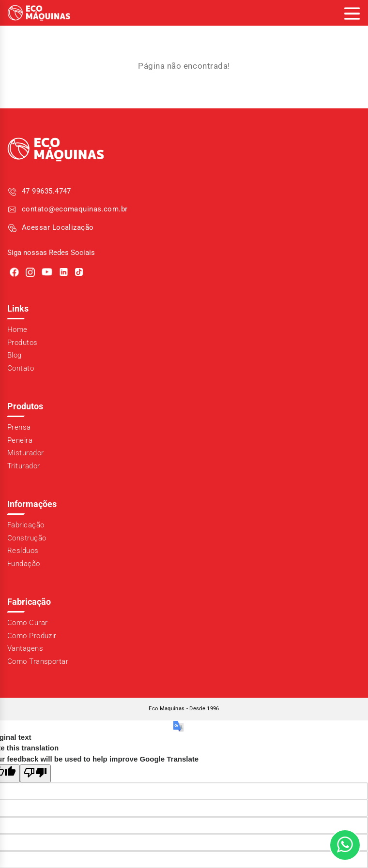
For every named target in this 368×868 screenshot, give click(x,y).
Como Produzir (32, 636)
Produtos (23, 343)
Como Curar (28, 623)
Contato (21, 368)
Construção (27, 538)
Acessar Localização (58, 227)
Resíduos (23, 551)
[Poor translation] (35, 773)
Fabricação (26, 525)
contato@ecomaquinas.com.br (75, 209)
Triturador (24, 466)
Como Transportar (38, 661)
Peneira (20, 440)
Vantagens (25, 648)
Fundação (24, 564)
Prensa (19, 427)
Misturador (26, 453)
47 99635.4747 (46, 191)
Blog (15, 355)
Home (17, 329)
